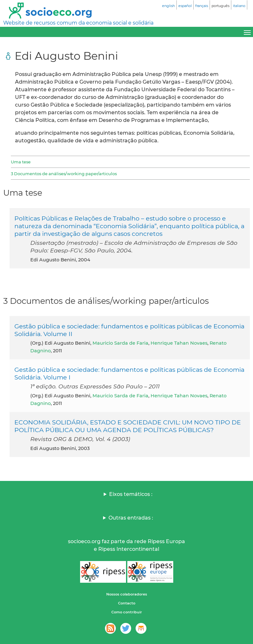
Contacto (127, 603)
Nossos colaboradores (127, 594)
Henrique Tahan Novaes (179, 343)
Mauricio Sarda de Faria (120, 343)
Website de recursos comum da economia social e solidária (78, 23)
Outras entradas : (131, 518)
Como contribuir (127, 612)
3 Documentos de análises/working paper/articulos (64, 174)
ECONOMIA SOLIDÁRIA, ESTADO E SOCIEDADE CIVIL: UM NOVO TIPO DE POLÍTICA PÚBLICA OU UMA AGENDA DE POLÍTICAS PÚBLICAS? (128, 426)
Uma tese (21, 162)
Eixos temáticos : (131, 494)
